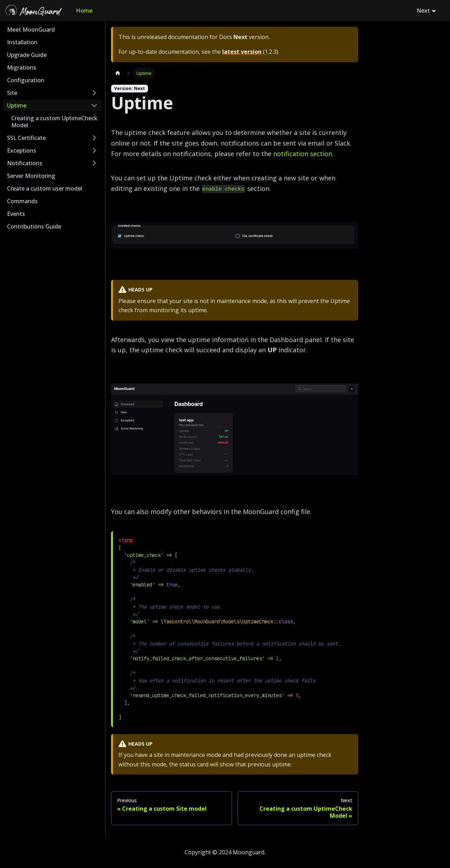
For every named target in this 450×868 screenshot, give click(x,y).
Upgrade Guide (27, 55)
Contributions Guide (34, 226)
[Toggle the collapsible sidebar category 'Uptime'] (94, 105)
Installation (22, 42)
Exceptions (22, 150)
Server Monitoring (31, 176)
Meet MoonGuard (31, 30)
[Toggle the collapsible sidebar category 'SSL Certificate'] (94, 138)
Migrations (22, 67)
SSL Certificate (26, 138)
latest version (242, 52)
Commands (22, 201)
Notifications (25, 163)
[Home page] (118, 73)
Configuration (26, 80)
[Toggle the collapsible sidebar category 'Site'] (94, 93)
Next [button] (423, 11)
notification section (303, 154)
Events (16, 214)
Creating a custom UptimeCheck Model (54, 122)
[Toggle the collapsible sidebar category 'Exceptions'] (94, 150)
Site (12, 93)
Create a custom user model (45, 188)
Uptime (17, 105)
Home (84, 11)
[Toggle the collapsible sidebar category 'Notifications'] (94, 163)
